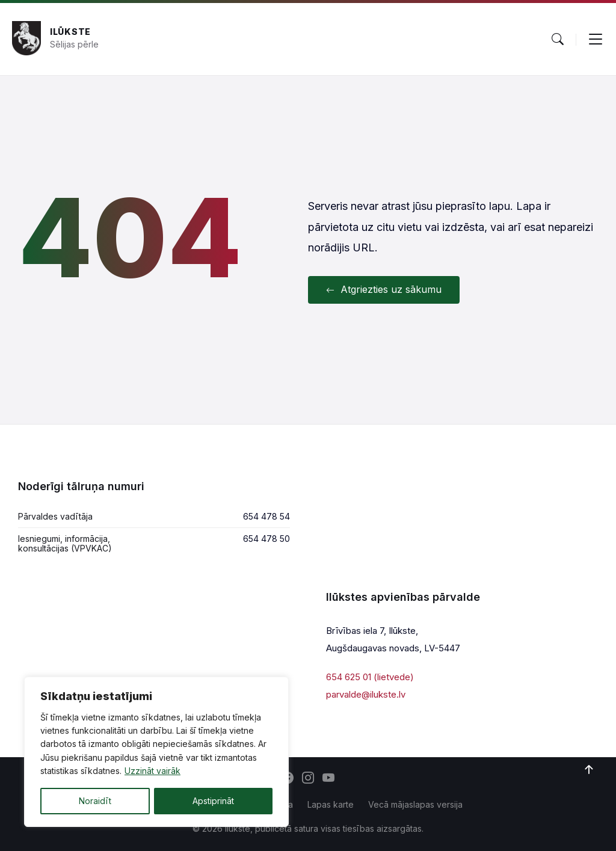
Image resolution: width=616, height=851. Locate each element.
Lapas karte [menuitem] (331, 804)
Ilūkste (70, 32)
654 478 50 (266, 539)
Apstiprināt (213, 801)
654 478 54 (266, 516)
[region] (156, 752)
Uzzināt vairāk (152, 771)
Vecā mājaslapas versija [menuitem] (415, 804)
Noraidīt (95, 801)
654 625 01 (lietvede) (370, 677)
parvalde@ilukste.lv (366, 694)
